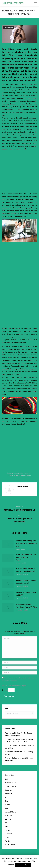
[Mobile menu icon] (36, 3)
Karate (7, 801)
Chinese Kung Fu (10, 786)
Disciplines (9, 790)
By (27, 473)
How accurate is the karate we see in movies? (26, 582)
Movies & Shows (10, 812)
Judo (7, 797)
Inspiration (8, 794)
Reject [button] (27, 865)
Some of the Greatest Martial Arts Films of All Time (26, 606)
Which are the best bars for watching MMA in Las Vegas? (26, 557)
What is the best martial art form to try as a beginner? (26, 570)
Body (7, 779)
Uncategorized (8, 28)
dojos (15, 110)
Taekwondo (9, 834)
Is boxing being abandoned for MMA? (26, 594)
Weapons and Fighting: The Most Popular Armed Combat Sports (26, 543)
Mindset (8, 805)
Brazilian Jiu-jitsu (11, 783)
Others (7, 823)
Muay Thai (8, 816)
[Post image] (8, 544)
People (7, 830)
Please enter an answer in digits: (14, 686)
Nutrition (8, 819)
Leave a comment (26, 475)
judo (35, 199)
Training (8, 841)
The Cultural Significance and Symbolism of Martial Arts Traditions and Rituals (19, 741)
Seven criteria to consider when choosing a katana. (19, 753)
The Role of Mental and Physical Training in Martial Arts (19, 747)
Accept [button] (19, 865)
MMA (6, 808)
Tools (7, 837)
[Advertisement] (19, 171)
